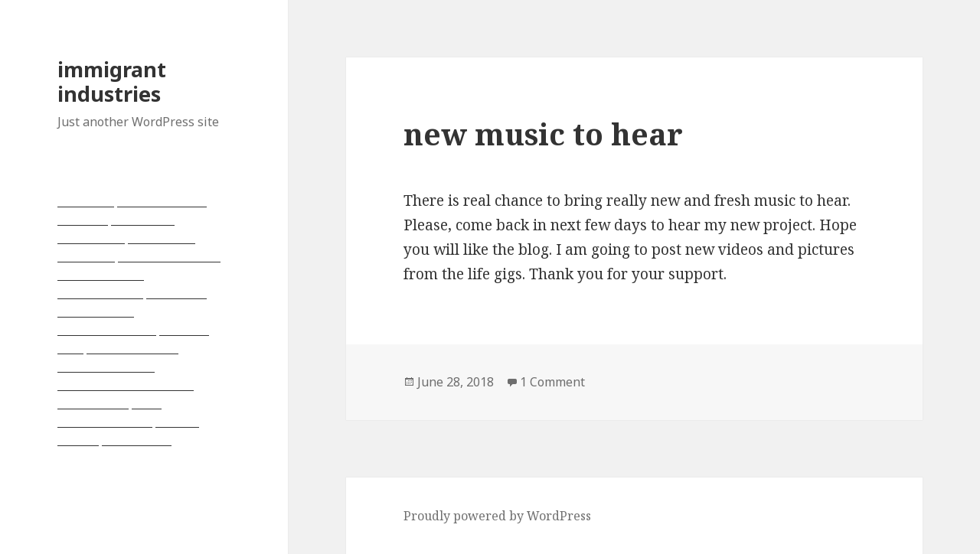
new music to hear (543, 134)
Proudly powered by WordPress (497, 516)
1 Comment (552, 382)
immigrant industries (112, 81)
